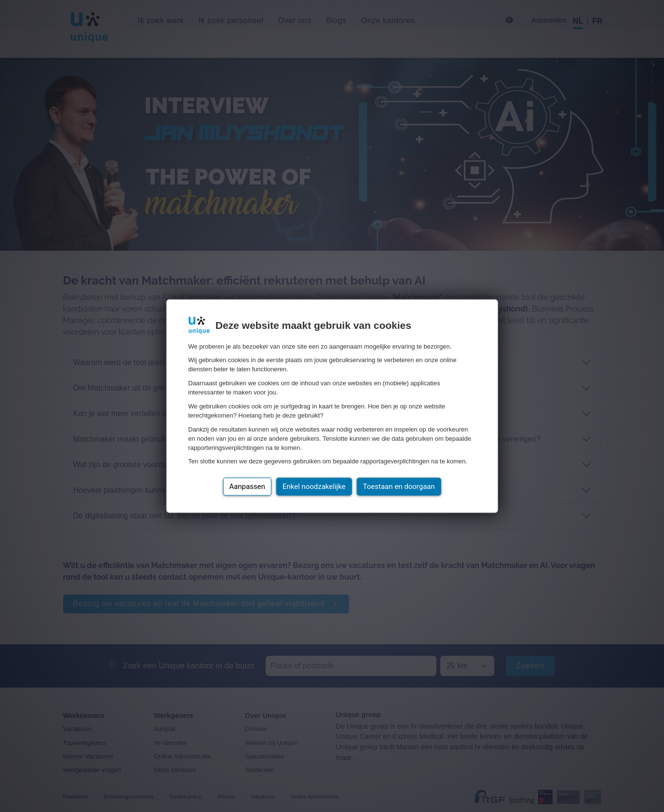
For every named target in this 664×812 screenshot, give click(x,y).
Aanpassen (247, 487)
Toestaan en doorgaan (399, 487)
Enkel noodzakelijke (314, 487)
